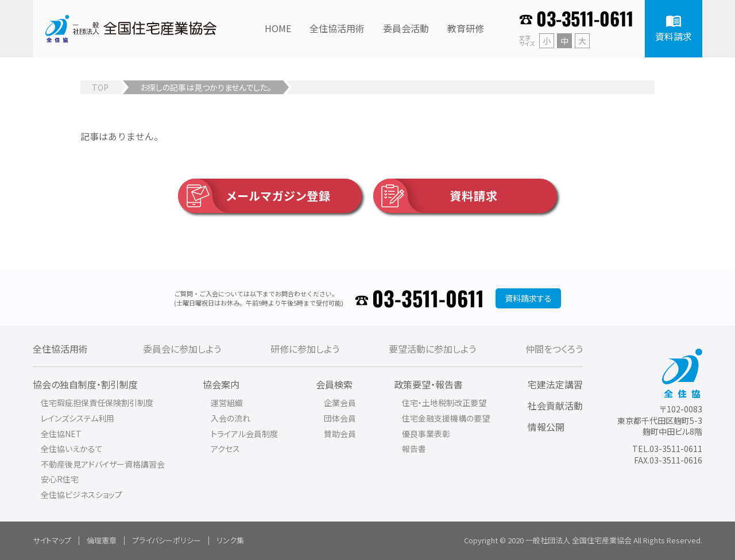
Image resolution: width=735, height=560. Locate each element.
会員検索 (334, 384)
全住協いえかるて (72, 449)
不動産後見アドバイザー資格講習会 (103, 464)
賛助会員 (340, 434)
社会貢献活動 (555, 405)
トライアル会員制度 (244, 434)
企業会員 (340, 403)
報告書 (414, 449)
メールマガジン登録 (254, 196)
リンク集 (230, 540)
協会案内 (221, 384)
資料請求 (436, 196)
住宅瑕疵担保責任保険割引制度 (97, 403)
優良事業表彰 (426, 434)
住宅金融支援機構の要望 (446, 418)
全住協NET (61, 434)
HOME (278, 28)
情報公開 (546, 427)
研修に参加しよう (305, 349)
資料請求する (528, 298)
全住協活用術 (60, 349)
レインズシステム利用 (78, 418)
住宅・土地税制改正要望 (444, 403)
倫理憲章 (102, 540)
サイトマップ (52, 540)
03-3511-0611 (585, 18)
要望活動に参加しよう (432, 349)
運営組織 (227, 403)
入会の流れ (231, 418)
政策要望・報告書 (428, 384)
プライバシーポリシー (167, 540)
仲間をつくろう (554, 349)
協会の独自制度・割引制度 (85, 384)
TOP (100, 87)
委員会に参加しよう (182, 349)
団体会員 (340, 418)
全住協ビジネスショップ (82, 495)
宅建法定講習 (555, 384)
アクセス (225, 449)
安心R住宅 (60, 479)
